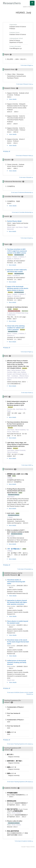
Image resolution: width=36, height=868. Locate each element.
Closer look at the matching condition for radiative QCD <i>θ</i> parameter (16, 328)
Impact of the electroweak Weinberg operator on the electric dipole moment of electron (18, 288)
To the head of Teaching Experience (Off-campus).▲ (20, 782)
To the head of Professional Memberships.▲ (22, 192)
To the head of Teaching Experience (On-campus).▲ (20, 744)
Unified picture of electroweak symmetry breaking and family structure (17, 662)
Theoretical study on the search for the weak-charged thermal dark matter (18, 642)
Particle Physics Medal (14, 221)
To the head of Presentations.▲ (25, 569)
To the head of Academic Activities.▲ (24, 841)
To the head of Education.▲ (26, 177)
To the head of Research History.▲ (24, 156)
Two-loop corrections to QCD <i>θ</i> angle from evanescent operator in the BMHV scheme (17, 251)
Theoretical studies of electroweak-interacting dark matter (16, 582)
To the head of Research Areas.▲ (25, 84)
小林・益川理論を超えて (14, 549)
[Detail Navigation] (32, 3)
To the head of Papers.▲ (27, 352)
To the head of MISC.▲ (27, 465)
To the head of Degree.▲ (27, 65)
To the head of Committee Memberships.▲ (22, 212)
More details (12, 99)
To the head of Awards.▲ (27, 238)
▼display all (6, 151)
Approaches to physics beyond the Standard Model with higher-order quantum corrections (17, 602)
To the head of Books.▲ (27, 393)
